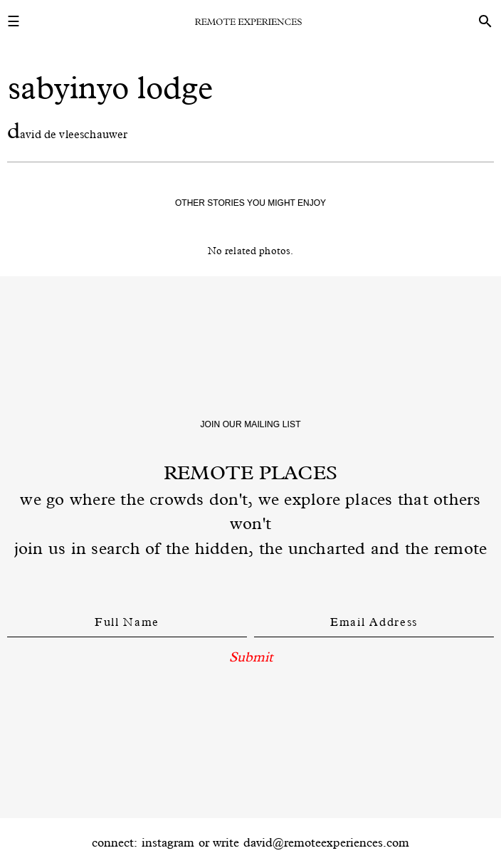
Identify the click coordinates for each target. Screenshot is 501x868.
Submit (251, 657)
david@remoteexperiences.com (326, 842)
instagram (168, 842)
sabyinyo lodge (110, 87)
